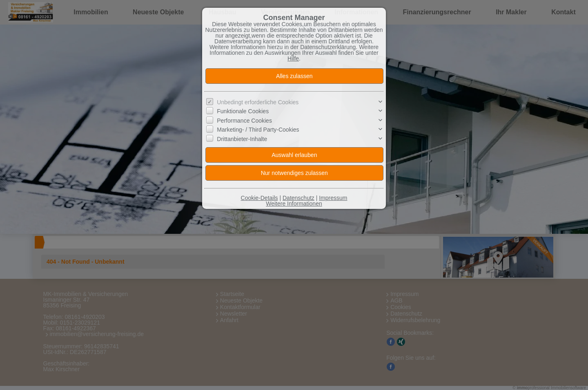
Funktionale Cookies (243, 111)
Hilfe (293, 58)
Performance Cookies (244, 121)
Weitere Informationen (294, 204)
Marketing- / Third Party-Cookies (258, 130)
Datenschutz (298, 198)
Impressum (333, 198)
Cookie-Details (259, 198)
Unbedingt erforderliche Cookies (258, 102)
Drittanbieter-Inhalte (242, 139)
